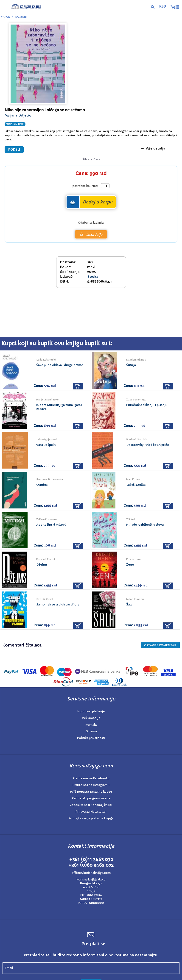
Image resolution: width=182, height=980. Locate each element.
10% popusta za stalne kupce (91, 792)
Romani (21, 17)
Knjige (5, 17)
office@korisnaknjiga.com (91, 873)
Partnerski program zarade (91, 798)
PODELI (14, 150)
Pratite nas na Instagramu (91, 785)
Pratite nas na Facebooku (91, 778)
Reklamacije (91, 718)
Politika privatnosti (91, 738)
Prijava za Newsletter (91, 812)
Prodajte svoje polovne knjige (91, 818)
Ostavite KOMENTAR (160, 645)
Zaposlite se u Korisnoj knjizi (91, 805)
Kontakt (91, 725)
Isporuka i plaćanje (91, 711)
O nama (91, 731)
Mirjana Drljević (18, 115)
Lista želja (91, 235)
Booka (93, 277)
